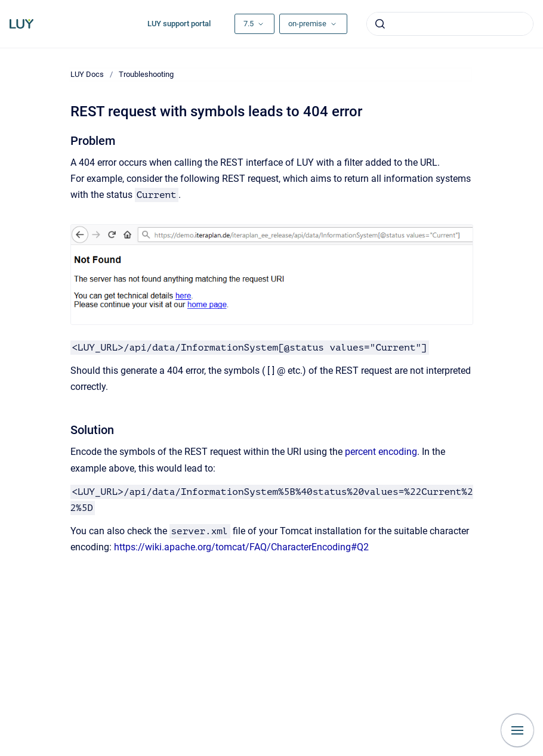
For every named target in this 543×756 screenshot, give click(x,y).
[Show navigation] (517, 730)
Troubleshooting (146, 74)
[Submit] (380, 24)
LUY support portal (179, 24)
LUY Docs (87, 74)
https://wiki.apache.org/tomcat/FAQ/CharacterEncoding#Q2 (241, 547)
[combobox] (450, 24)
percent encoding (381, 452)
